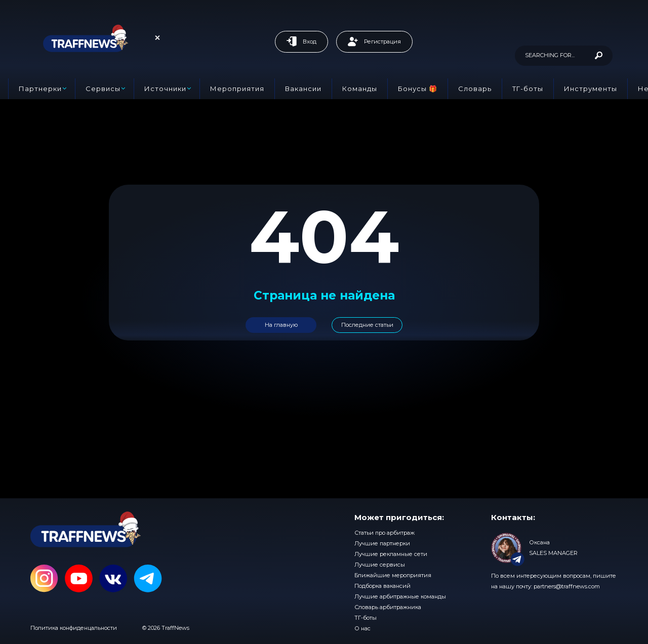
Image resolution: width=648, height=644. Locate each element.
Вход (301, 41)
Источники (165, 89)
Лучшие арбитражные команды (400, 596)
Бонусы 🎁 (418, 89)
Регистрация (374, 41)
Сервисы (103, 89)
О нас (362, 628)
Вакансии (303, 89)
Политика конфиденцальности (74, 628)
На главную (281, 325)
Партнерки (40, 89)
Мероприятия (237, 89)
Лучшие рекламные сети (391, 554)
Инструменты (591, 89)
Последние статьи (367, 325)
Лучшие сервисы (380, 565)
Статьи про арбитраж (384, 533)
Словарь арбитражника (388, 607)
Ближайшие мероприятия (393, 575)
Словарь (475, 89)
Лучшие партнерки (382, 543)
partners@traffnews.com (567, 586)
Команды (360, 89)
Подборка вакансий (382, 586)
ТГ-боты (528, 89)
